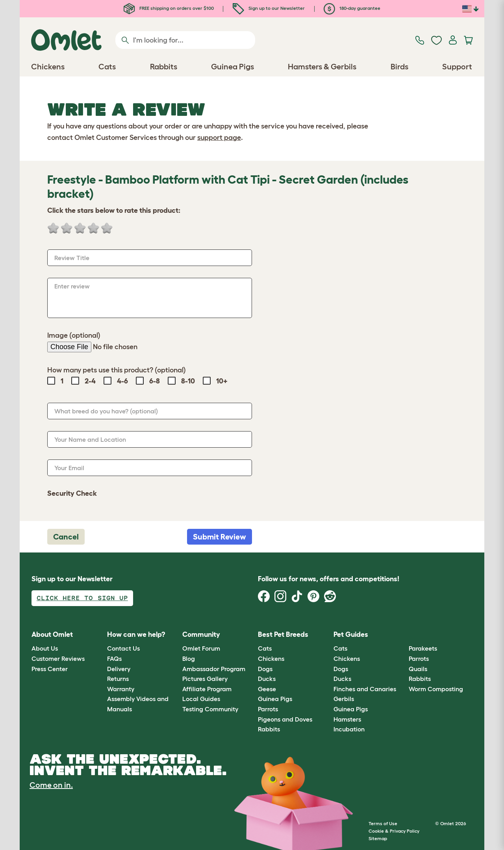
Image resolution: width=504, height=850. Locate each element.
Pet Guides (351, 634)
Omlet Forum (201, 648)
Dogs (265, 669)
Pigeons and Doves (285, 719)
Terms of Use (383, 823)
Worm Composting (436, 689)
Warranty (121, 689)
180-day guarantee (352, 8)
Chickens (271, 658)
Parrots (268, 709)
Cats (265, 648)
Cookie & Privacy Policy (394, 831)
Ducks (267, 679)
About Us (45, 648)
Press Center (50, 669)
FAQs (114, 658)
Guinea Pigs (275, 699)
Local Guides (201, 699)
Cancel (66, 537)
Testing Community (210, 709)
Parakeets (423, 648)
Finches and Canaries (365, 689)
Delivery (119, 669)
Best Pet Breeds (283, 634)
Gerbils (344, 699)
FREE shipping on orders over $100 (169, 8)
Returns (118, 679)
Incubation (349, 729)
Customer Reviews (58, 658)
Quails (418, 669)
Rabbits (269, 729)
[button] (403, 635)
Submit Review (220, 537)
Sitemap (378, 838)
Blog (189, 658)
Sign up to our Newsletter (269, 8)
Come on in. (51, 785)
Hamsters (347, 719)
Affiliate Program (207, 689)
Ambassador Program (214, 669)
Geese (267, 689)
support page (219, 138)
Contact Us (123, 648)
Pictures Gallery (205, 679)
